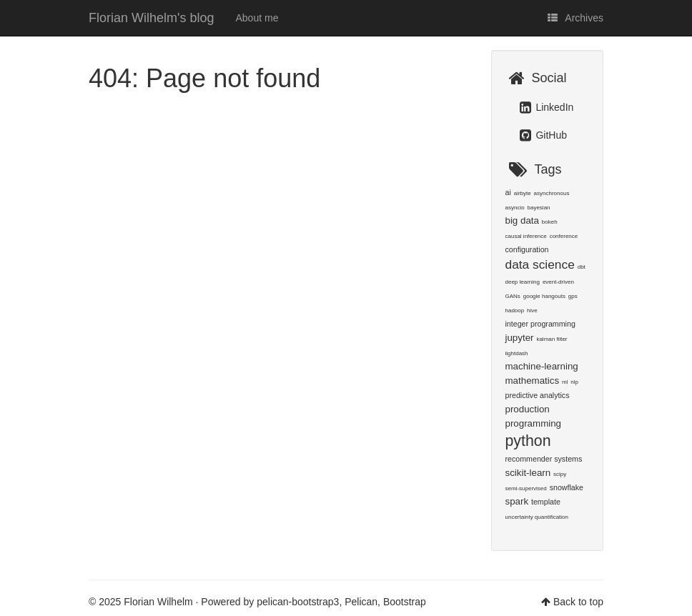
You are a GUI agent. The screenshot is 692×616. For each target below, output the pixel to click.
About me (257, 18)
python (528, 441)
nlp (574, 382)
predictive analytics (538, 395)
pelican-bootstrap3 (298, 602)
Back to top (578, 602)
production (528, 409)
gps (573, 296)
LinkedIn (547, 107)
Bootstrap (405, 602)
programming (534, 423)
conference (564, 236)
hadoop (515, 311)
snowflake (567, 487)
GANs (513, 296)
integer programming (540, 324)
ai (508, 192)
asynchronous (552, 193)
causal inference (526, 236)
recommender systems (544, 459)
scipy (560, 474)
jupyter (520, 338)
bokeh (550, 222)
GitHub (543, 135)
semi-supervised (526, 488)
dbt (582, 267)
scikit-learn (528, 473)
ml (565, 382)
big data (522, 220)
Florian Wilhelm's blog (152, 18)
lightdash (517, 353)
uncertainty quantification (537, 517)
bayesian (539, 208)
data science (540, 264)
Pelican (361, 602)
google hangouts (544, 296)
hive (532, 311)
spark (517, 501)
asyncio (515, 208)
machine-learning (542, 366)
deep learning (523, 282)
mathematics (533, 381)
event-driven (558, 282)
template (546, 502)
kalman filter (552, 339)
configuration (527, 249)
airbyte (523, 193)
